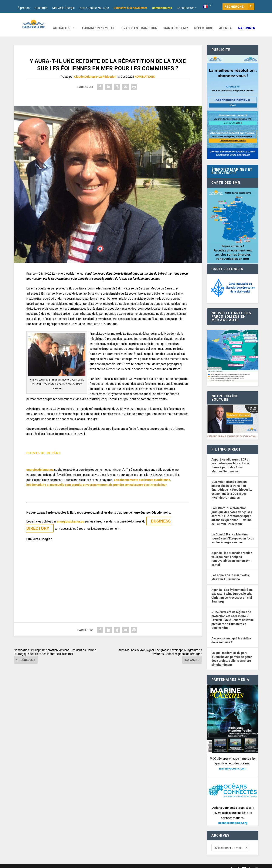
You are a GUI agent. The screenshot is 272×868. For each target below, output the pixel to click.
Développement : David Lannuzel (70, 863)
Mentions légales (131, 863)
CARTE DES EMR (176, 22)
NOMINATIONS (145, 70)
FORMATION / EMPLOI (98, 22)
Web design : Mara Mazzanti (31, 863)
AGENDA (225, 22)
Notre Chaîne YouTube (94, 8)
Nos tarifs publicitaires (105, 863)
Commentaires (162, 8)
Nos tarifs (41, 8)
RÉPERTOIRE (203, 22)
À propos (24, 8)
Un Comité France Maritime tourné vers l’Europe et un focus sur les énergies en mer (233, 532)
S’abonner (247, 22)
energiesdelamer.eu (40, 463)
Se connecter (185, 8)
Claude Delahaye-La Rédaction (95, 70)
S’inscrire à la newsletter (130, 8)
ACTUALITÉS (62, 22)
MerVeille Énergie (63, 8)
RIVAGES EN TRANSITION (139, 22)
